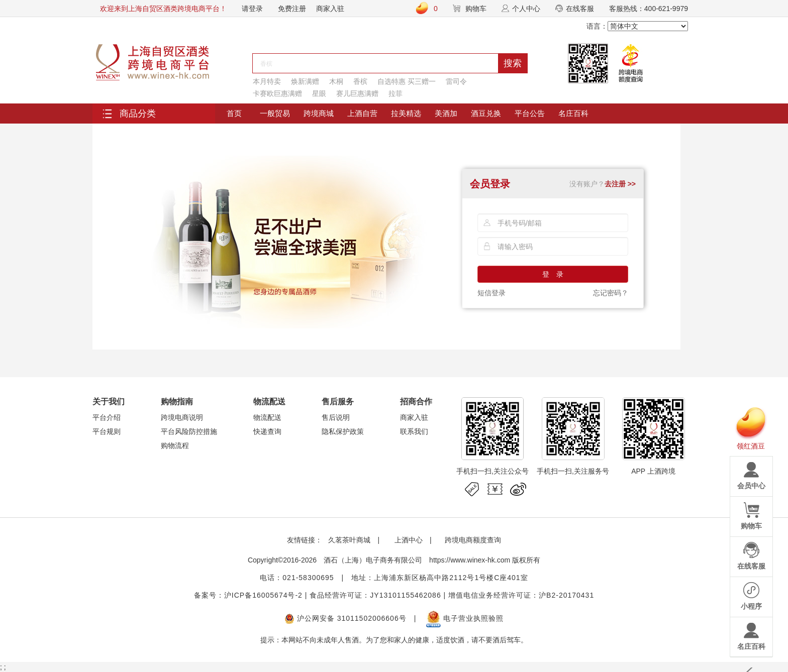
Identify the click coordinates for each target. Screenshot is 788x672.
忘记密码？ (611, 293)
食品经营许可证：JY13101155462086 (375, 595)
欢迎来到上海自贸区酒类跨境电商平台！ (163, 9)
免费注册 (292, 9)
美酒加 (446, 113)
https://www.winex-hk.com (470, 560)
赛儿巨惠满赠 (357, 93)
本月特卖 (267, 81)
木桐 (336, 81)
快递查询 (267, 431)
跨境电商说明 (182, 417)
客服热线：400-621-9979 (649, 9)
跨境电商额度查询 (473, 540)
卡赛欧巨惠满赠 (277, 93)
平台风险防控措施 (189, 431)
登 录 (553, 274)
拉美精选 (406, 113)
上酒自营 (362, 113)
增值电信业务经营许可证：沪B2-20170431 (521, 595)
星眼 (319, 93)
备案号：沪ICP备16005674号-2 (248, 595)
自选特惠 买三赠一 (407, 81)
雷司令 (456, 81)
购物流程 (175, 445)
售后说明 (336, 417)
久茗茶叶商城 (349, 540)
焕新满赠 (305, 81)
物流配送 (267, 417)
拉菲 (396, 93)
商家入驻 (330, 9)
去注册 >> (620, 184)
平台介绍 (107, 417)
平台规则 (107, 431)
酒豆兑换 (486, 113)
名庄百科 (573, 113)
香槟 (360, 81)
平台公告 (530, 113)
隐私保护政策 (343, 431)
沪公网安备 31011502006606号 (346, 618)
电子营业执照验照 (465, 618)
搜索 (513, 63)
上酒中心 (408, 540)
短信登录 (491, 293)
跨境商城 (319, 113)
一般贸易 (275, 113)
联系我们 (414, 431)
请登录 (252, 9)
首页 (234, 113)
